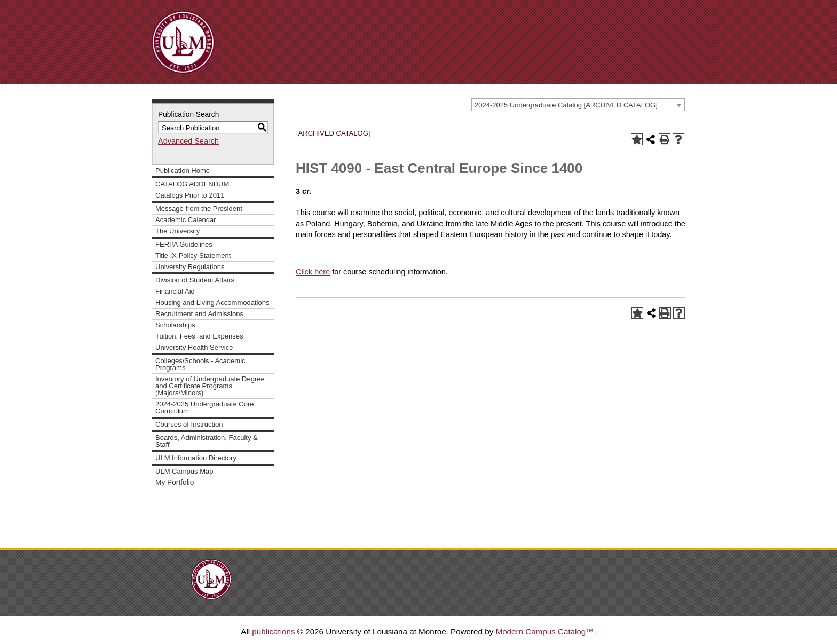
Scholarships (175, 325)
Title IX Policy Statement (193, 256)
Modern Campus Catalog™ (544, 631)
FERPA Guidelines (184, 244)
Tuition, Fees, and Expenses (199, 336)
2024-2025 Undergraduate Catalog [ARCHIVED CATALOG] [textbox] (566, 105)
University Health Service (194, 347)
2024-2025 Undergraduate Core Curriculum (205, 407)
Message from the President (199, 209)
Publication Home (183, 171)
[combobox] (578, 105)
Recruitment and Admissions (199, 314)
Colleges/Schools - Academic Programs (200, 364)
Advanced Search (188, 141)
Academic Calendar (186, 220)
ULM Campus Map (184, 471)
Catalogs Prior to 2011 (190, 195)
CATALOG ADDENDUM (192, 184)
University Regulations (190, 267)
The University (177, 231)
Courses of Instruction (189, 424)
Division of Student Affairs (195, 280)
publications (273, 631)
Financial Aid (175, 291)
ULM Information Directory (196, 458)
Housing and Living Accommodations (212, 303)
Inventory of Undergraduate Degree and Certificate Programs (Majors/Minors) (210, 386)
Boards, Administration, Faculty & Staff (207, 441)
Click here (313, 272)
